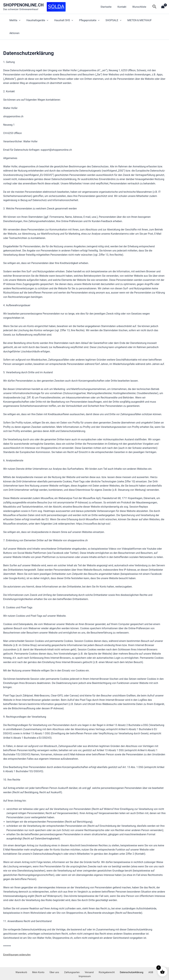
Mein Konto (35, 964)
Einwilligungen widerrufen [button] (18, 942)
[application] (20, 20)
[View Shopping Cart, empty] (163, 7)
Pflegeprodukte (87, 20)
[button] (154, 7)
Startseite (108, 7)
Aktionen (158, 20)
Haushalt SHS (63, 20)
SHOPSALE (111, 20)
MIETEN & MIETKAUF (136, 20)
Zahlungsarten (65, 964)
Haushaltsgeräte (37, 20)
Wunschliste (140, 7)
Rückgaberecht (96, 964)
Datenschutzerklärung (120, 964)
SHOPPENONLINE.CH (23, 5)
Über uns (49, 964)
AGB (137, 964)
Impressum (149, 964)
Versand (81, 964)
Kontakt (123, 7)
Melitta (15, 20)
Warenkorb (20, 964)
